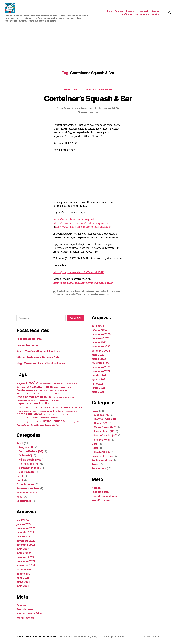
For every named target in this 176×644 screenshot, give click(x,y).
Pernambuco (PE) (29, 465)
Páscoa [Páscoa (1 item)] (29, 419)
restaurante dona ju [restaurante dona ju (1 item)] (22, 423)
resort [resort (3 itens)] (36, 418)
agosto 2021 (24, 575)
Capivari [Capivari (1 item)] (68, 385)
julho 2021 (23, 579)
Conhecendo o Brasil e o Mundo (41, 637)
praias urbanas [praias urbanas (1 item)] (21, 419)
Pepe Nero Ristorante (29, 340)
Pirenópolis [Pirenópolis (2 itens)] (58, 412)
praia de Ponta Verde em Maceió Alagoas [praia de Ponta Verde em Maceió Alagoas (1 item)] (70, 416)
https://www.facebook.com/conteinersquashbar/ (82, 224)
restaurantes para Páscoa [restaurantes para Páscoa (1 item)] (74, 423)
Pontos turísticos (27, 493)
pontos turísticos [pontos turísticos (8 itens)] (29, 415)
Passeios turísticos (28, 489)
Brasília (60, 292)
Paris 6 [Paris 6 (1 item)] (34, 412)
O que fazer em (26, 485)
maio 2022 (23, 550)
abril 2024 (23, 521)
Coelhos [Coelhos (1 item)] (74, 385)
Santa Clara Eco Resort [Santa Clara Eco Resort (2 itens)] (41, 426)
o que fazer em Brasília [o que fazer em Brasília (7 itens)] (33, 404)
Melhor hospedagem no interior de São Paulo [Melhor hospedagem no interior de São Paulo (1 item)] (47, 395)
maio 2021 (23, 587)
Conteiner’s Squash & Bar (88, 99)
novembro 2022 (26, 542)
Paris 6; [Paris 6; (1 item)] (50, 412)
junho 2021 (23, 583)
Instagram (131, 11)
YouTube (119, 11)
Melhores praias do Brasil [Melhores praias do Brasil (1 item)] (24, 395)
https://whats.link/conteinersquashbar (76, 220)
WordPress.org (26, 618)
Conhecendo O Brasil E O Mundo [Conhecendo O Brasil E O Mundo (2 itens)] (30, 388)
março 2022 (24, 554)
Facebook (144, 11)
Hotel (20, 481)
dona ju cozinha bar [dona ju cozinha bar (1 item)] (66, 388)
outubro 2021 (24, 570)
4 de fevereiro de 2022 (109, 109)
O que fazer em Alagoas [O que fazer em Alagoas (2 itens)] (48, 401)
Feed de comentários (29, 614)
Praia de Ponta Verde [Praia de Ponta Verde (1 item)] (50, 416)
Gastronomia (113, 292)
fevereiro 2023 (25, 533)
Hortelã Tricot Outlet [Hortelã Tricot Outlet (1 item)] (52, 392)
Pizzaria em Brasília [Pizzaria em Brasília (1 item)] (71, 412)
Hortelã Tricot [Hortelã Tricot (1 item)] (41, 392)
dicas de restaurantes (96, 292)
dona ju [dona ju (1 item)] (56, 388)
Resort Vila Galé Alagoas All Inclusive (39, 352)
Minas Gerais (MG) (30, 460)
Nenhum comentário (90, 113)
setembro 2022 (26, 546)
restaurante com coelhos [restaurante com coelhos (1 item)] (67, 419)
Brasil (67, 90)
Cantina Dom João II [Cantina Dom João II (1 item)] (58, 385)
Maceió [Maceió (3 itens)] (64, 391)
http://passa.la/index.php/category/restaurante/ (83, 284)
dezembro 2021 (26, 562)
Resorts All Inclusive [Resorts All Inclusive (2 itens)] (49, 419)
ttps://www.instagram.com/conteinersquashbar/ (83, 228)
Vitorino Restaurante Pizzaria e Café (38, 358)
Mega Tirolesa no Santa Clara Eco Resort (41, 364)
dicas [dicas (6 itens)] (49, 388)
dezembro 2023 (26, 529)
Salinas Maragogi (27, 346)
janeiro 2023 (24, 537)
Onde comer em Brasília (87, 295)
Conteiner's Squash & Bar (75, 292)
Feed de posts (25, 610)
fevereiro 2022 (25, 558)
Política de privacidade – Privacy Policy (141, 15)
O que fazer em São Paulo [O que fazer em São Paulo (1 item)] (24, 409)
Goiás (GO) (25, 456)
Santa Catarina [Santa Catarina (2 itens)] (23, 426)
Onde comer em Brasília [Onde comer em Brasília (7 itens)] (34, 398)
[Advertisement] (88, 44)
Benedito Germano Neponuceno (78, 109)
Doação (155, 11)
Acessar (21, 606)
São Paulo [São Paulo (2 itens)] (56, 426)
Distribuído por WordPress (113, 637)
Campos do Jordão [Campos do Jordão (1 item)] (45, 385)
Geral (20, 477)
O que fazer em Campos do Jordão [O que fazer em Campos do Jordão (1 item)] (61, 405)
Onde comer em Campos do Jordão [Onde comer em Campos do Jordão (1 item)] (63, 398)
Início (110, 11)
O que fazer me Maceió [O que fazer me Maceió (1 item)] (23, 412)
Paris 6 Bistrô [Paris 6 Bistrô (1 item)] (42, 412)
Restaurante (105, 90)
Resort (20, 497)
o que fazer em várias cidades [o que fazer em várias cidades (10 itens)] (58, 408)
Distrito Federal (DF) (84, 90)
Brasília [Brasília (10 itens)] (32, 384)
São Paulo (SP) (28, 473)
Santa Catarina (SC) (31, 469)
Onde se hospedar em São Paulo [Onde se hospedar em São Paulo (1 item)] (26, 401)
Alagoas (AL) (27, 448)
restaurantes (104, 295)
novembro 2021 (26, 566)
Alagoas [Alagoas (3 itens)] (21, 384)
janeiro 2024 (24, 525)
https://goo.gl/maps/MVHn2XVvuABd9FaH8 (79, 273)
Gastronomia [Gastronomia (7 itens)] (26, 391)
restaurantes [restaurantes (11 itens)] (54, 422)
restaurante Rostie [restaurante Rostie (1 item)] (36, 423)
